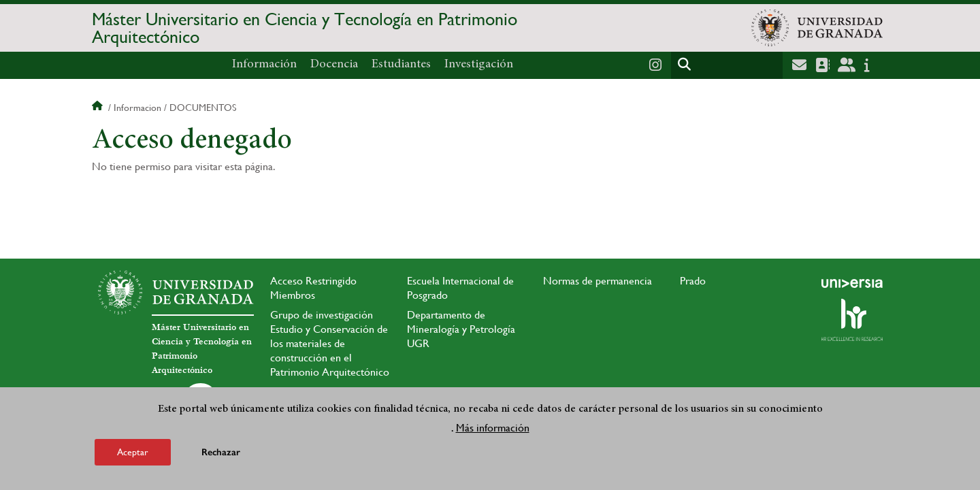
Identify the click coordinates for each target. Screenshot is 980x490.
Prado (693, 281)
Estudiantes (401, 65)
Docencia (334, 65)
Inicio (99, 108)
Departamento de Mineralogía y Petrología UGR (461, 329)
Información (264, 65)
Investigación (479, 65)
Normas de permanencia (598, 281)
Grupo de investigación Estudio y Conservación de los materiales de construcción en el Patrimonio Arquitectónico (330, 343)
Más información (493, 428)
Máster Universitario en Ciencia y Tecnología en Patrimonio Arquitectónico (305, 28)
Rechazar (221, 452)
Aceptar (133, 452)
